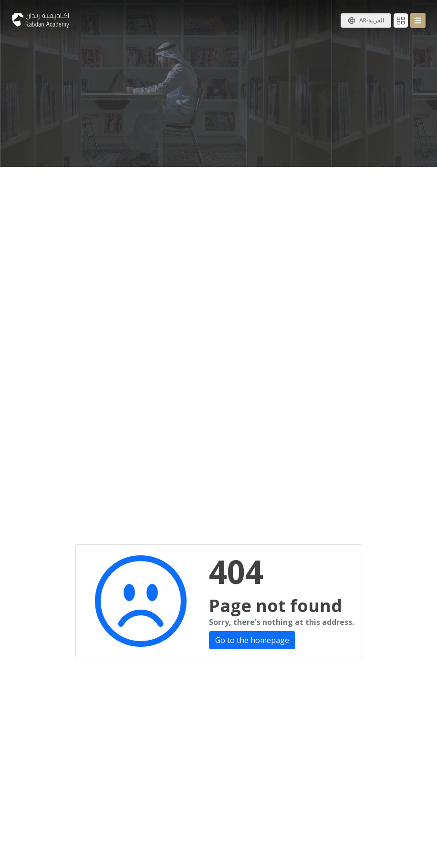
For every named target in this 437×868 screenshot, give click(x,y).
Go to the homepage (252, 640)
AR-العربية (372, 20)
